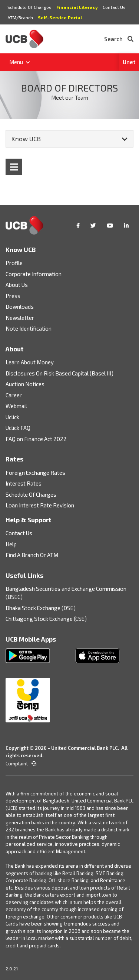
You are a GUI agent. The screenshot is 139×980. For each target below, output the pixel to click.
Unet (129, 62)
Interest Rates (24, 483)
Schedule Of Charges (29, 7)
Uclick (12, 417)
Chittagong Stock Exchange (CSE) (46, 619)
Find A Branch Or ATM (32, 555)
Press (13, 296)
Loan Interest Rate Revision (40, 505)
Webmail (16, 406)
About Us (17, 285)
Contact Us (114, 7)
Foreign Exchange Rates (35, 473)
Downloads (20, 307)
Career (14, 395)
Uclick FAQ (18, 428)
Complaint (21, 764)
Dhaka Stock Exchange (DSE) (41, 608)
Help (11, 544)
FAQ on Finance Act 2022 (36, 439)
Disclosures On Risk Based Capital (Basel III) (59, 373)
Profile (14, 263)
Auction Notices (25, 384)
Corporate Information (34, 274)
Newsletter (20, 318)
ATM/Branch (20, 17)
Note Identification (29, 328)
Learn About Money (30, 362)
